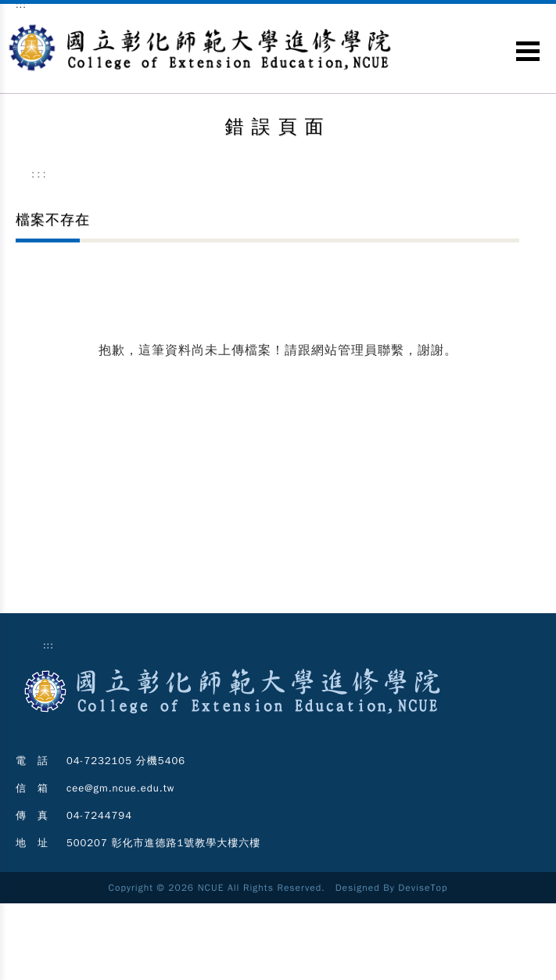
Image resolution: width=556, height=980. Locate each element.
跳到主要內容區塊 (8, 16)
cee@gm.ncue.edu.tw (121, 788)
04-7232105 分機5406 (126, 761)
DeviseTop (423, 888)
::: (40, 174)
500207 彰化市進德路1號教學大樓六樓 (163, 843)
